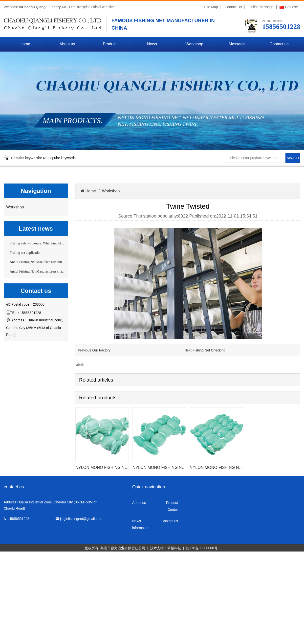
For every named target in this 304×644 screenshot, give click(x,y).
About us (67, 44)
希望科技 (174, 548)
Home (25, 44)
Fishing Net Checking (209, 350)
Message (237, 44)
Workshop (195, 44)
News (152, 44)
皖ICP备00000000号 (202, 548)
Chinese (289, 7)
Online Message (261, 7)
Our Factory (101, 350)
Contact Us (233, 7)
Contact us (279, 44)
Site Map (211, 7)
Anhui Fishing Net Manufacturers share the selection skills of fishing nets (61, 271)
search (293, 158)
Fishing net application (25, 253)
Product (110, 44)
